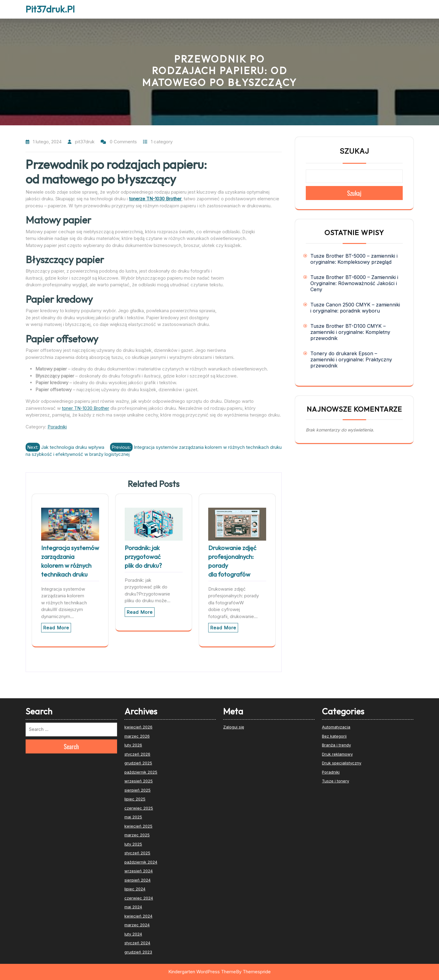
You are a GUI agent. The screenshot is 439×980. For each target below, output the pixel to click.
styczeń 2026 (137, 754)
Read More (56, 628)
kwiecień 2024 (138, 916)
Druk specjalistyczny (342, 763)
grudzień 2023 (138, 952)
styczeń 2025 (137, 853)
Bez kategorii (334, 736)
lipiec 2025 (135, 799)
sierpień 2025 (137, 790)
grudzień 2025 (138, 763)
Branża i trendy (336, 745)
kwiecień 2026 (138, 727)
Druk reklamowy (337, 754)
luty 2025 (133, 844)
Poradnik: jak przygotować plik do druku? (143, 557)
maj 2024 (133, 907)
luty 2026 (133, 745)
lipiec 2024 (135, 889)
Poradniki (57, 427)
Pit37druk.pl (50, 9)
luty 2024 (133, 934)
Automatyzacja (336, 727)
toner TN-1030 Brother (86, 408)
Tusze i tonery (335, 781)
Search (71, 746)
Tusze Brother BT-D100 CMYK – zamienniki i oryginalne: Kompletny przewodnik (350, 332)
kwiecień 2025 (138, 826)
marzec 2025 (137, 835)
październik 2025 (141, 772)
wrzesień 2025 (139, 781)
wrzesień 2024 (139, 871)
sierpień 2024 (137, 880)
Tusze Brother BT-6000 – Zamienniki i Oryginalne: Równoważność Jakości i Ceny (354, 283)
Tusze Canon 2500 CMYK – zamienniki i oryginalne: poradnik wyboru (355, 308)
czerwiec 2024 (139, 898)
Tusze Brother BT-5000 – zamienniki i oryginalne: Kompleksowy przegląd (354, 259)
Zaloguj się (234, 727)
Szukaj (354, 151)
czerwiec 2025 (139, 808)
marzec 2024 (137, 925)
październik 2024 (141, 862)
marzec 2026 (137, 736)
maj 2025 (133, 817)
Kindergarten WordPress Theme (202, 972)
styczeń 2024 (137, 943)
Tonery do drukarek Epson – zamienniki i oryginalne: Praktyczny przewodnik (351, 359)
